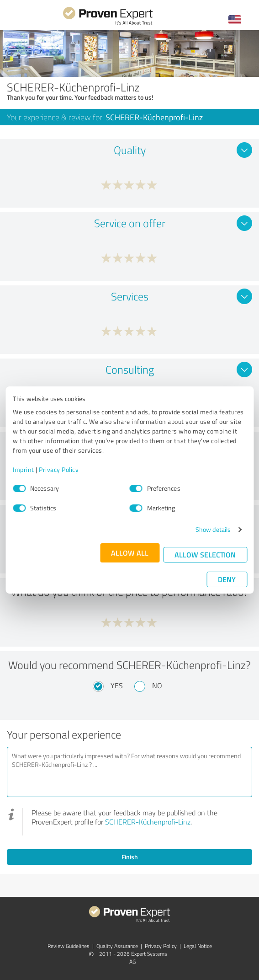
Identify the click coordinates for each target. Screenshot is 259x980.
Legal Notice (198, 946)
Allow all (130, 553)
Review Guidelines (69, 946)
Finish (130, 857)
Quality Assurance (117, 946)
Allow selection (205, 554)
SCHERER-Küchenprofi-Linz (148, 822)
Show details (213, 529)
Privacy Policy (59, 469)
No (157, 685)
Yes (117, 685)
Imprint (24, 469)
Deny (227, 579)
